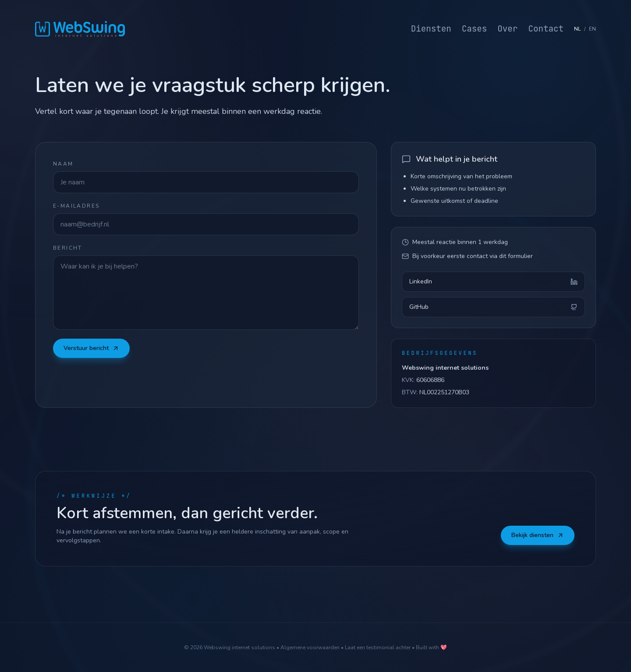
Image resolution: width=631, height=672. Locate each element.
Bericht (68, 248)
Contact (546, 28)
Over (507, 28)
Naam (63, 164)
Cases (475, 28)
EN (592, 29)
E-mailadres (76, 206)
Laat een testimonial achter (378, 647)
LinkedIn (493, 288)
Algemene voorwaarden (310, 647)
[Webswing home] (80, 29)
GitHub (493, 313)
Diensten (431, 28)
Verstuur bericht (91, 348)
